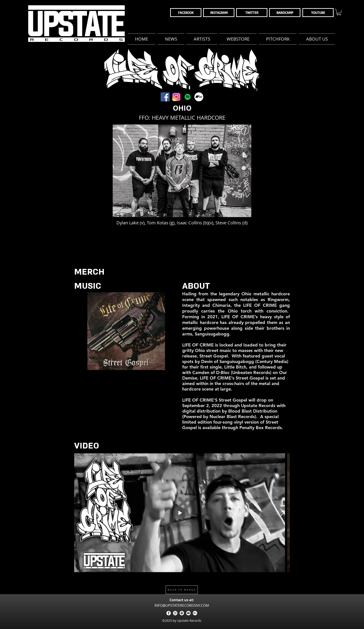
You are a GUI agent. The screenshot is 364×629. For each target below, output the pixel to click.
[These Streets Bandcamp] (199, 97)
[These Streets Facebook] (165, 97)
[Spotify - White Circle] (182, 613)
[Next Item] (282, 513)
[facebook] (169, 613)
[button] (339, 12)
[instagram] (175, 613)
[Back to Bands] (182, 590)
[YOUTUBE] (318, 13)
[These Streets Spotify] (188, 97)
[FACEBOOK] (186, 13)
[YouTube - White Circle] (188, 613)
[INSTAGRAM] (219, 13)
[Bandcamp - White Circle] (195, 613)
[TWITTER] (252, 13)
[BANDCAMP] (285, 13)
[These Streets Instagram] (176, 97)
